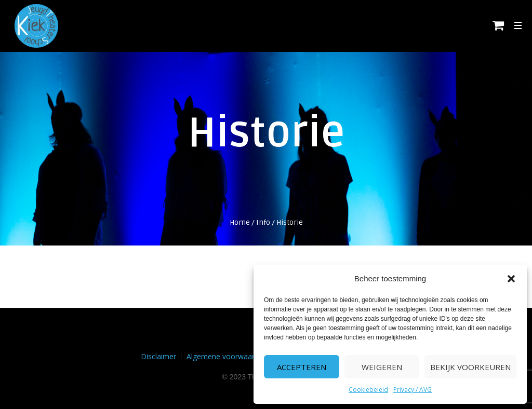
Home (240, 222)
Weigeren (382, 367)
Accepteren (302, 367)
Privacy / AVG (413, 390)
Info (263, 222)
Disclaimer (158, 356)
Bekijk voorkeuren (470, 367)
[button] (511, 279)
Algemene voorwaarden (227, 356)
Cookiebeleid (368, 390)
